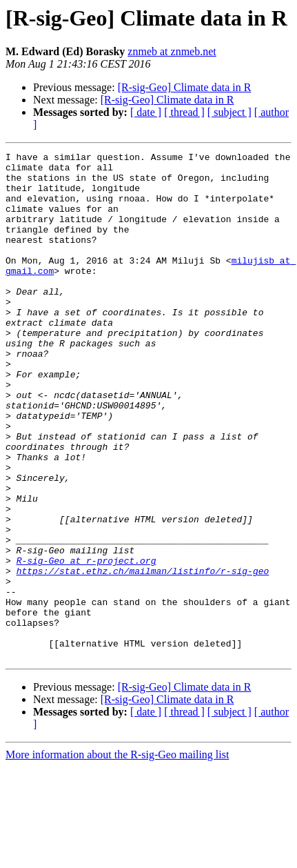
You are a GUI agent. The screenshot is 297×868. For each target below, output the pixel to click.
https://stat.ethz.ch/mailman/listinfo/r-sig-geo (143, 655)
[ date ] (146, 112)
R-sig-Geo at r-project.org (86, 643)
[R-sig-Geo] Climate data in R (185, 87)
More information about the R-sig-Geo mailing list (117, 856)
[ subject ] (229, 112)
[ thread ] (184, 112)
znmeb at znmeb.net (172, 51)
